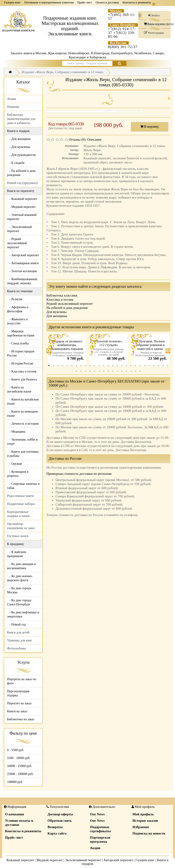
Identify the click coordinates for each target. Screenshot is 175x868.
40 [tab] (131, 371)
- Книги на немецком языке (22, 414)
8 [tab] (81, 366)
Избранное (141, 827)
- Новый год (16, 624)
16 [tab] (117, 366)
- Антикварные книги (23, 263)
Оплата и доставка (107, 2)
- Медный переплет (21, 207)
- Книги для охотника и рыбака (23, 454)
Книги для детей (18, 632)
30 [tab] (85, 371)
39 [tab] (126, 371)
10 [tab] (90, 366)
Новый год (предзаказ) (22, 183)
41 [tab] (136, 371)
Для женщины (57, 316)
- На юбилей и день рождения (21, 173)
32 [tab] (95, 371)
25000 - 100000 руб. (20, 774)
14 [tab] (108, 366)
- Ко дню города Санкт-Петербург (19, 602)
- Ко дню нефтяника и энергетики (23, 614)
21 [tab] (140, 366)
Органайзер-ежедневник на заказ (21, 526)
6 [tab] (72, 366)
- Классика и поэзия (22, 371)
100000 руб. (15, 782)
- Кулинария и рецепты (18, 474)
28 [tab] (76, 371)
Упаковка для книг (20, 640)
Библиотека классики (62, 295)
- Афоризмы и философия (18, 309)
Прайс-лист (85, 2)
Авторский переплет (118, 860)
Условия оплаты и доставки (19, 823)
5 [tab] (67, 366)
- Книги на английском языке (19, 389)
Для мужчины (57, 312)
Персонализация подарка (18, 693)
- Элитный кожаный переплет (22, 217)
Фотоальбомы (17, 648)
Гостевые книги (18, 536)
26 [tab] (163, 366)
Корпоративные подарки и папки (18, 514)
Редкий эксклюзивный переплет (70, 304)
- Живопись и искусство (17, 321)
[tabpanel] (67, 351)
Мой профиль (143, 814)
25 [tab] (158, 366)
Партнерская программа (100, 840)
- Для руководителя (21, 155)
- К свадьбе (16, 163)
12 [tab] (99, 366)
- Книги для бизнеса (22, 379)
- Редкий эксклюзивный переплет (17, 243)
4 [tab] (63, 366)
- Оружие (15, 464)
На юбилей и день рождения (67, 308)
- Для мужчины (19, 147)
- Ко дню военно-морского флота (20, 578)
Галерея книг (12, 2)
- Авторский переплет (23, 255)
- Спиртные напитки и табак (23, 486)
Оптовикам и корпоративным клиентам (49, 2)
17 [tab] (122, 366)
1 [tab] (49, 366)
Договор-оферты (60, 814)
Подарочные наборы (21, 504)
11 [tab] (95, 366)
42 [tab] (140, 371)
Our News (97, 814)
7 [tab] (76, 366)
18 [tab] (126, 366)
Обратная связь (60, 821)
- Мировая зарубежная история (21, 333)
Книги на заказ (17, 711)
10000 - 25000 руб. (19, 766)
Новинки (13, 107)
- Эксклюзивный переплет (19, 229)
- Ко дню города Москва (19, 590)
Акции (95, 848)
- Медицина (16, 432)
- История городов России (21, 353)
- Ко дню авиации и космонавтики (21, 566)
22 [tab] (145, 366)
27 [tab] (167, 366)
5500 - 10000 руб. (19, 758)
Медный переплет (50, 860)
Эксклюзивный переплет (83, 860)
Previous (49, 351)
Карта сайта (57, 833)
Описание (94, 139)
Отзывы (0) (77, 139)
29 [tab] (81, 371)
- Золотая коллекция (22, 271)
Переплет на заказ (19, 703)
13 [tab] (104, 366)
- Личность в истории (23, 424)
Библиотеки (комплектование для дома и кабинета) (21, 119)
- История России (20, 363)
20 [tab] (136, 366)
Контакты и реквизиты (137, 2)
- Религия (15, 299)
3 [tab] (58, 366)
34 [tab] (104, 371)
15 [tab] (113, 366)
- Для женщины (19, 139)
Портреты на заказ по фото (22, 681)
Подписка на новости (149, 833)
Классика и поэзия (60, 300)
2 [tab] (54, 366)
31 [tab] (90, 371)
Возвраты (55, 827)
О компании (14, 814)
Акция (11, 99)
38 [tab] (122, 371)
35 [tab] (108, 371)
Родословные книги (20, 496)
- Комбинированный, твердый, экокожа (22, 281)
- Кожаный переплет (22, 199)
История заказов (145, 821)
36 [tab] (113, 371)
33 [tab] (99, 371)
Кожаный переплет (20, 860)
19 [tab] (131, 366)
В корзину (150, 127)
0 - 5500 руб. (15, 750)
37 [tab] (117, 371)
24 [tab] (154, 366)
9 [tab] (85, 366)
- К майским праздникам (17, 554)
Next (168, 351)
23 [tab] (149, 366)
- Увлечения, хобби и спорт (22, 442)
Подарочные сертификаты (100, 829)
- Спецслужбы (18, 343)
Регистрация (154, 33)
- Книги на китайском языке (23, 402)
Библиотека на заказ (21, 719)
